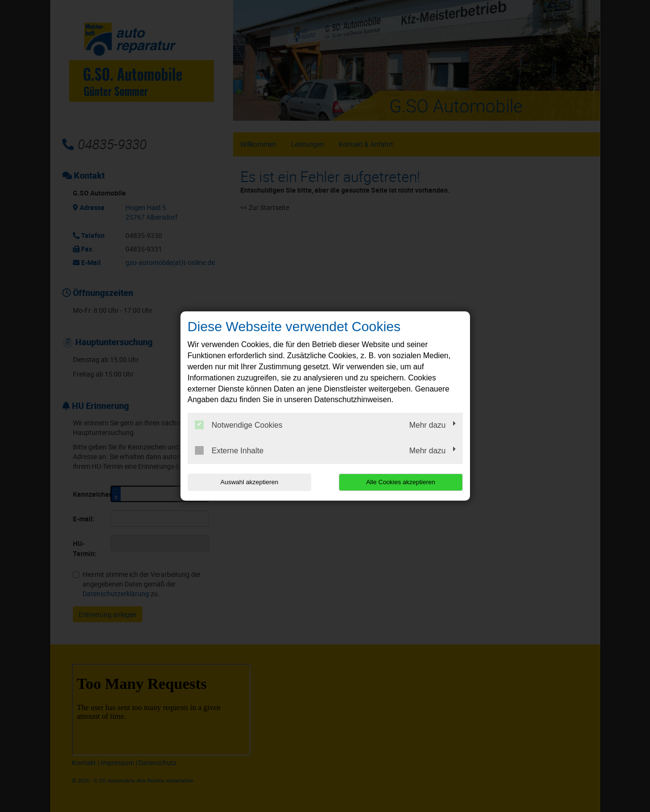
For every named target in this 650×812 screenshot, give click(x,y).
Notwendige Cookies (239, 425)
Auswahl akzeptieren (249, 482)
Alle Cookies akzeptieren (401, 482)
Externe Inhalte (229, 450)
